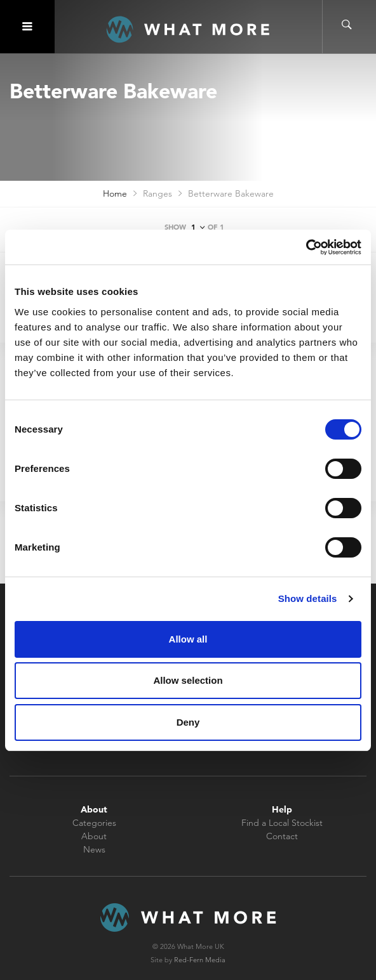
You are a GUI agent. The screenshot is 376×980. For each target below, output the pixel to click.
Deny (188, 722)
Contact (282, 836)
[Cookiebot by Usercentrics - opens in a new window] (306, 247)
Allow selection (188, 680)
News (94, 849)
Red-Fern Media (200, 960)
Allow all (188, 639)
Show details (308, 598)
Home (115, 193)
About (94, 836)
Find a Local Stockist (282, 823)
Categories (94, 823)
